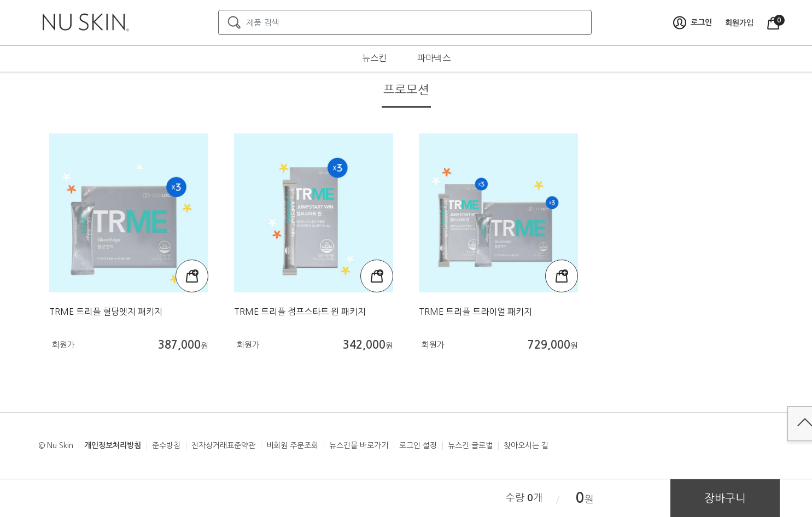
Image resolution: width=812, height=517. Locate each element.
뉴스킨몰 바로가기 (359, 445)
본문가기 (0, 0)
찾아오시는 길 (526, 445)
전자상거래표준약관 (223, 445)
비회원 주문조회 (292, 445)
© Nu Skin (56, 445)
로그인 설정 (418, 445)
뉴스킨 (374, 58)
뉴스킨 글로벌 (470, 445)
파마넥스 (434, 58)
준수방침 (166, 445)
